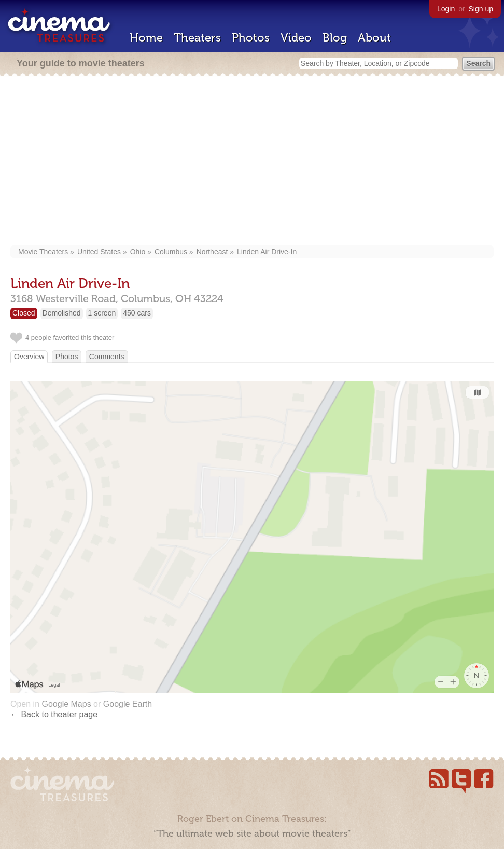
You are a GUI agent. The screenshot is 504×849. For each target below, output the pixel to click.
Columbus (171, 252)
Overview (29, 357)
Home (146, 38)
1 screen (102, 313)
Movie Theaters (43, 252)
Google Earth (128, 704)
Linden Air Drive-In (267, 252)
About (374, 38)
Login (446, 9)
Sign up (481, 9)
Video (296, 38)
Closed (24, 313)
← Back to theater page (54, 714)
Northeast (212, 252)
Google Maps (66, 704)
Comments (107, 357)
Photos (251, 38)
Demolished (62, 313)
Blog (335, 38)
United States (99, 252)
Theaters (197, 38)
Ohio (138, 252)
